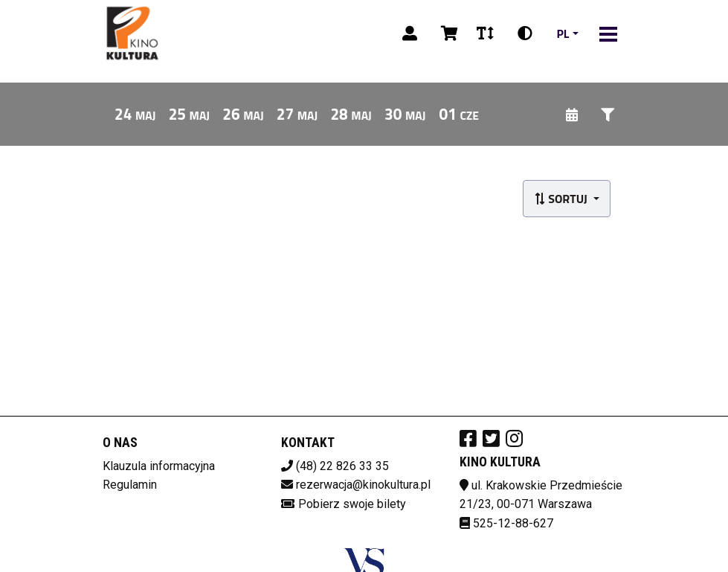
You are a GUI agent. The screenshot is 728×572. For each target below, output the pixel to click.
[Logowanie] (410, 33)
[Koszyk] (447, 33)
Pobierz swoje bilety (352, 504)
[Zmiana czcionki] (485, 33)
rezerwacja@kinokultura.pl (363, 485)
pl (563, 33)
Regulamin (130, 485)
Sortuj (562, 199)
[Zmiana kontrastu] (525, 33)
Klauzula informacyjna (159, 466)
